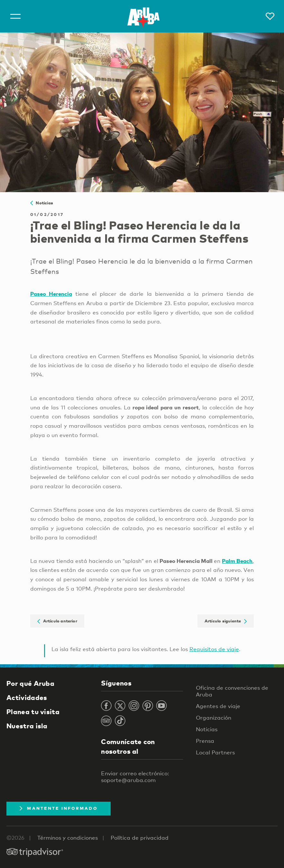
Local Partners (215, 752)
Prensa (205, 741)
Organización (214, 718)
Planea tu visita (33, 712)
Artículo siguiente (226, 621)
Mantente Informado (59, 808)
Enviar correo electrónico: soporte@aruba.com (135, 777)
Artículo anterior (57, 621)
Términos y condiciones (68, 838)
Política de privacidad (140, 838)
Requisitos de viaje (214, 649)
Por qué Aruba (30, 683)
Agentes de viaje (218, 706)
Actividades (27, 697)
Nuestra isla (27, 726)
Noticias (42, 203)
